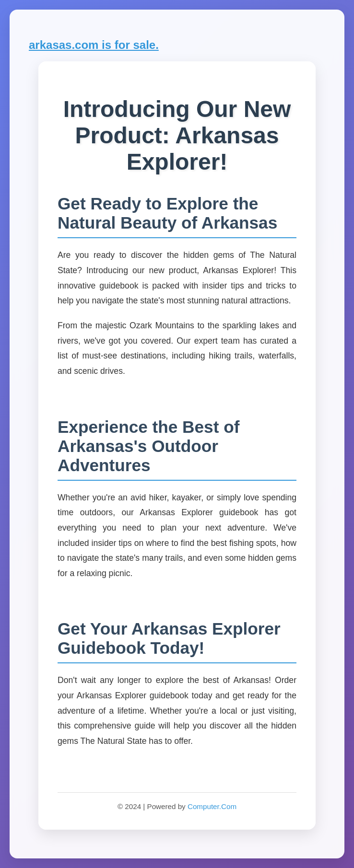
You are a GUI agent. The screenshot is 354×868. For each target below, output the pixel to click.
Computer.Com (212, 806)
